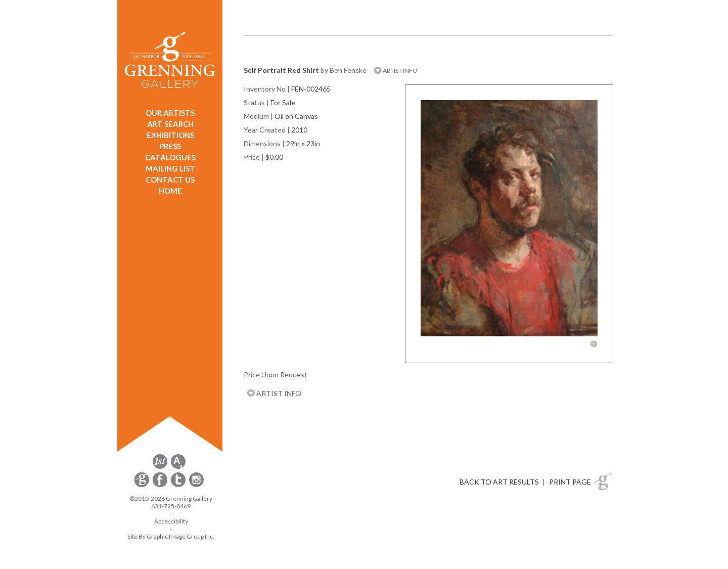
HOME (170, 191)
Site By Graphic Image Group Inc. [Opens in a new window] (171, 536)
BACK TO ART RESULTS (499, 482)
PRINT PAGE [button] (570, 482)
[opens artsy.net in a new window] (178, 467)
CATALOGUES (170, 157)
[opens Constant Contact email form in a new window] (143, 485)
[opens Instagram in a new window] (196, 485)
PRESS (170, 146)
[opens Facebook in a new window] (161, 485)
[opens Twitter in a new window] (179, 485)
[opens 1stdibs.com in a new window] (160, 467)
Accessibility (171, 521)
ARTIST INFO (396, 71)
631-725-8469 (171, 506)
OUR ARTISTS (170, 113)
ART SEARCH (170, 124)
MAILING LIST (170, 168)
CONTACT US (170, 180)
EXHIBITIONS (170, 135)
